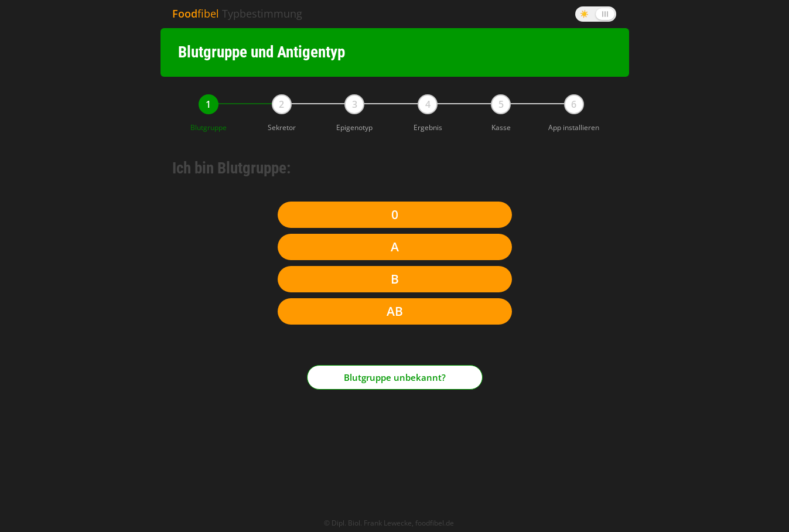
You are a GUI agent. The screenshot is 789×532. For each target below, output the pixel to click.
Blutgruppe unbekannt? (395, 372)
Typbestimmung (237, 13)
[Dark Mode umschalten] (596, 14)
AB (395, 311)
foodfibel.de (435, 513)
